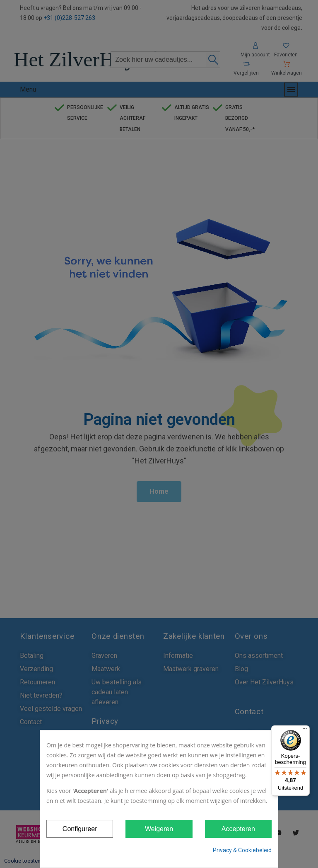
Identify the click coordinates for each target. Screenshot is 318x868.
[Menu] (305, 730)
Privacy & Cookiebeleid (242, 850)
